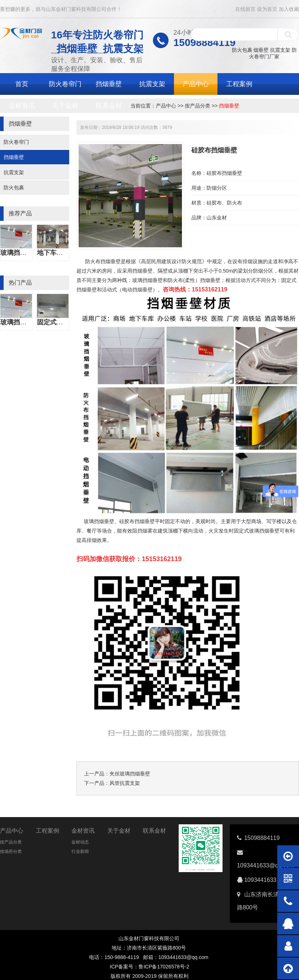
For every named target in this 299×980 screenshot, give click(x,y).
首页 (22, 84)
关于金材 (65, 106)
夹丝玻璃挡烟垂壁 (130, 774)
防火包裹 (242, 50)
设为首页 (267, 9)
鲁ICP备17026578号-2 (164, 967)
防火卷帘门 (65, 84)
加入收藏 (289, 9)
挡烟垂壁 (109, 84)
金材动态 (80, 842)
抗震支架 (280, 50)
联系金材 (109, 106)
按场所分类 (11, 851)
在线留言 (245, 9)
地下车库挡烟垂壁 (63, 253)
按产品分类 (198, 106)
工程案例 (239, 84)
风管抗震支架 (125, 783)
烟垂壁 (261, 50)
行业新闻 (80, 851)
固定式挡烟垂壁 (60, 322)
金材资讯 (22, 106)
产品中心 (196, 84)
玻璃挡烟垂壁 (20, 253)
